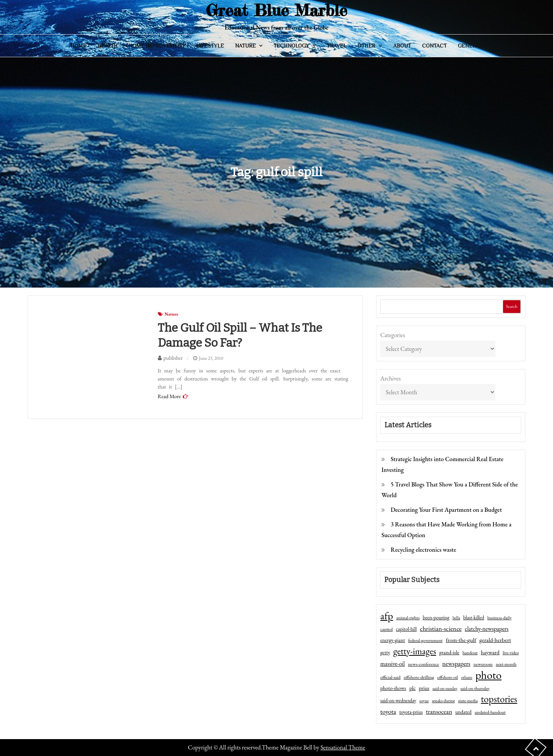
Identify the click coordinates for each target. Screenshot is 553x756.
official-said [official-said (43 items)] (390, 677)
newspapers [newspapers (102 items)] (456, 663)
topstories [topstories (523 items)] (499, 699)
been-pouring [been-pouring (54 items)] (436, 617)
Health (108, 46)
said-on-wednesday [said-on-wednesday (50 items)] (398, 701)
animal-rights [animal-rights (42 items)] (408, 618)
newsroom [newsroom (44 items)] (483, 664)
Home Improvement (157, 46)
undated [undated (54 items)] (463, 712)
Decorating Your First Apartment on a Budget (446, 510)
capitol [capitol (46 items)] (387, 629)
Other (366, 46)
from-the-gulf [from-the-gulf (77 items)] (461, 640)
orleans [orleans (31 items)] (467, 677)
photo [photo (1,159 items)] (488, 675)
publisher (173, 358)
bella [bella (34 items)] (456, 618)
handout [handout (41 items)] (470, 653)
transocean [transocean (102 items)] (439, 711)
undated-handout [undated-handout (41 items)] (490, 712)
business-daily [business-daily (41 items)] (499, 618)
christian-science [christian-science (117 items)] (441, 628)
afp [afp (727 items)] (387, 616)
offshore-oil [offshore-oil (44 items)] (447, 677)
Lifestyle (210, 46)
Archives (390, 378)
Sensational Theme (343, 747)
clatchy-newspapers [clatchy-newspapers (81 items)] (487, 629)
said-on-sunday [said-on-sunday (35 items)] (445, 688)
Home (79, 46)
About (402, 46)
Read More (169, 396)
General (470, 46)
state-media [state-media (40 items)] (468, 701)
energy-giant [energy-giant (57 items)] (392, 640)
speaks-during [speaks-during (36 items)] (444, 701)
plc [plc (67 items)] (413, 688)
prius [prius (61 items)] (424, 688)
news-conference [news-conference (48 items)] (423, 664)
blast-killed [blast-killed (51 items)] (474, 618)
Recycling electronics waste (423, 550)
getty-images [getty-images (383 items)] (415, 651)
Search (512, 306)
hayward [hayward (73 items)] (490, 652)
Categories (393, 335)
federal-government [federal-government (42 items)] (426, 640)
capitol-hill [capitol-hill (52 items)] (406, 629)
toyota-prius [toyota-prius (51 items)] (411, 712)
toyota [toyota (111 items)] (388, 711)
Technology (291, 46)
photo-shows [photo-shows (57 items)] (393, 688)
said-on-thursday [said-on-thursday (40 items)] (475, 688)
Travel (337, 46)
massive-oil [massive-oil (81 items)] (392, 664)
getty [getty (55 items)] (385, 652)
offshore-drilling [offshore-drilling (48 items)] (419, 677)
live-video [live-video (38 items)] (511, 653)
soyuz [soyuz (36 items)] (424, 701)
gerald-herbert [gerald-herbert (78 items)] (495, 640)
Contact (434, 46)
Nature (245, 46)
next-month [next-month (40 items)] (506, 664)
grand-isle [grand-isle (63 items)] (449, 652)
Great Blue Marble (276, 10)
